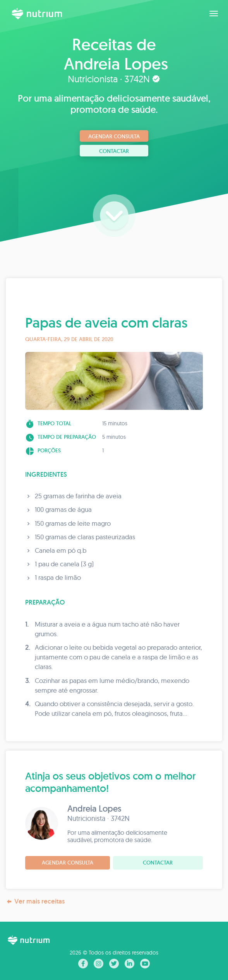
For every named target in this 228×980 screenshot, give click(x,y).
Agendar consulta (114, 136)
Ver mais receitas (35, 901)
